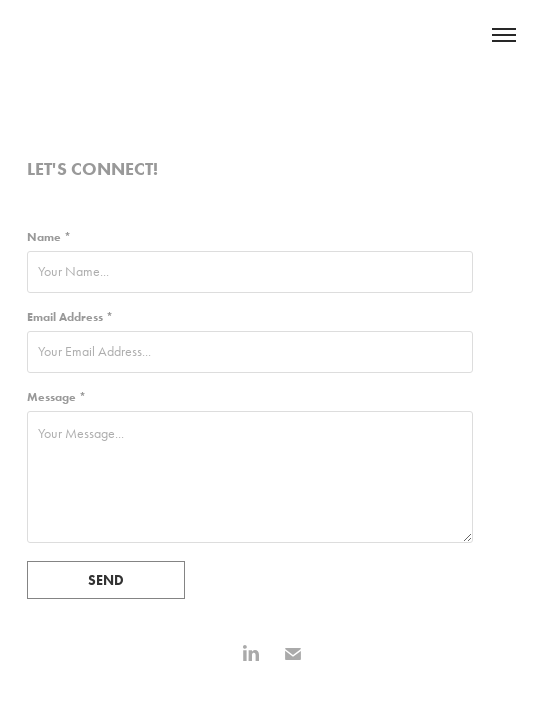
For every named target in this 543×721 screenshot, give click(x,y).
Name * (49, 237)
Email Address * (70, 317)
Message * (56, 397)
